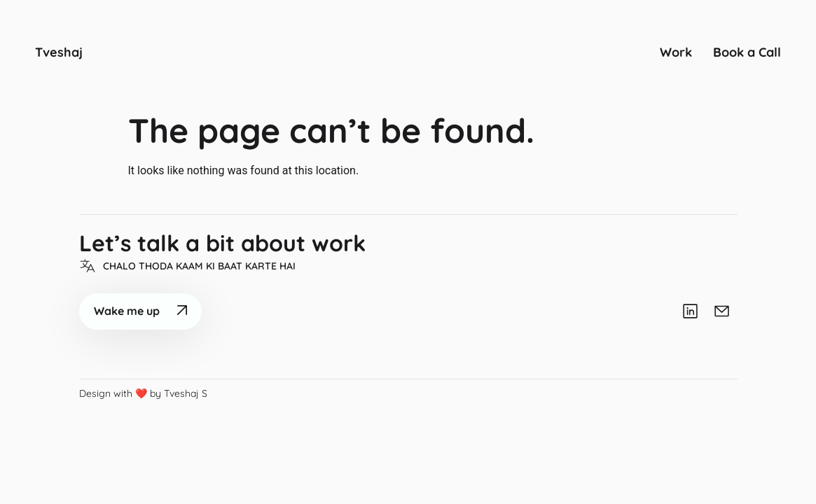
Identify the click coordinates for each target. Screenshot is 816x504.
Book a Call (747, 52)
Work (676, 52)
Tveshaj (59, 52)
